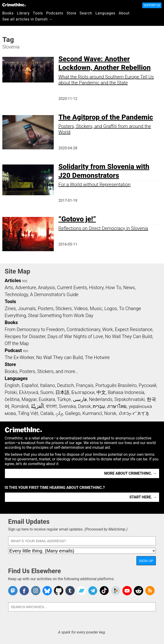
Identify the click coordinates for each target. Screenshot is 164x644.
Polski (11, 392)
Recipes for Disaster (25, 336)
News (129, 288)
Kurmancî (92, 413)
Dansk (84, 406)
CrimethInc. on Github (59, 591)
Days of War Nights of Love (75, 336)
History (96, 288)
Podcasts (55, 13)
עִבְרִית (99, 406)
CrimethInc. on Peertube (116, 591)
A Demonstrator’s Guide (54, 295)
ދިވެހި (59, 413)
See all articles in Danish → (28, 19)
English (12, 385)
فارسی (80, 399)
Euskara (47, 399)
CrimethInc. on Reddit (139, 591)
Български (83, 392)
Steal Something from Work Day (61, 315)
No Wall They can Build (60, 357)
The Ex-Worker (19, 357)
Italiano (47, 385)
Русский (148, 385)
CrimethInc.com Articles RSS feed (150, 591)
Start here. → (143, 497)
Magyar (29, 399)
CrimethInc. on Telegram (93, 591)
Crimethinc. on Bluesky (47, 591)
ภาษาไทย (117, 406)
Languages (105, 13)
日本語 (62, 392)
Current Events (72, 288)
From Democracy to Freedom (35, 329)
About (124, 13)
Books (8, 13)
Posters (46, 308)
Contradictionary (83, 329)
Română (20, 406)
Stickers (64, 308)
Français (85, 385)
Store (71, 13)
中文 (101, 392)
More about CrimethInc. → (130, 473)
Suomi (47, 392)
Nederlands (101, 399)
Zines (10, 308)
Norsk (110, 413)
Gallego (73, 413)
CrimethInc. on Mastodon (13, 591)
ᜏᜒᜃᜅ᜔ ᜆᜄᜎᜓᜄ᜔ (134, 413)
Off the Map (17, 343)
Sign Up (146, 561)
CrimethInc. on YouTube (127, 591)
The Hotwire (97, 357)
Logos (111, 308)
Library (23, 13)
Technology (16, 295)
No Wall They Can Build (129, 336)
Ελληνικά (29, 392)
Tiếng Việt (28, 413)
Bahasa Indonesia (126, 392)
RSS (25, 281)
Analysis (46, 288)
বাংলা (51, 406)
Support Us (152, 5)
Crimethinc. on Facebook (24, 591)
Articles (13, 281)
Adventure (26, 288)
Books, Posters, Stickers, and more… (41, 371)
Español (30, 385)
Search (86, 13)
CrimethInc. (14, 5)
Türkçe (64, 399)
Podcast (13, 350)
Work (108, 329)
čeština (12, 399)
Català (47, 413)
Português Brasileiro (116, 385)
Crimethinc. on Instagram (36, 591)
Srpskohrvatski (130, 399)
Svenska (67, 406)
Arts (9, 288)
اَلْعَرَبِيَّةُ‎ (37, 406)
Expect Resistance (134, 329)
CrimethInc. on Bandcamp (82, 591)
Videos (81, 308)
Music (96, 308)
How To (113, 288)
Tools (38, 13)
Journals (27, 308)
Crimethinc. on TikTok (104, 591)
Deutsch (65, 385)
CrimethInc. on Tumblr (70, 591)
